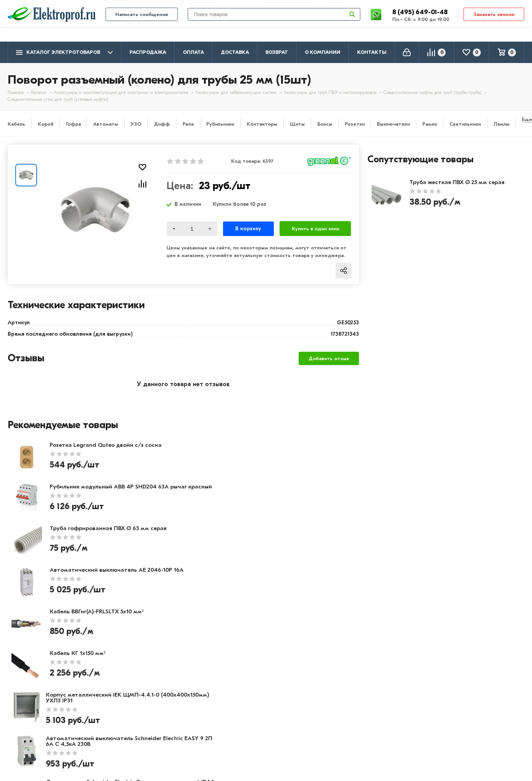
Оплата (193, 52)
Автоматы (106, 124)
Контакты (372, 52)
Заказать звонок (494, 27)
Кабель (16, 124)
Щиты (297, 124)
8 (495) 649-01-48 (421, 25)
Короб (46, 124)
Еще (527, 119)
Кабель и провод (239, 677)
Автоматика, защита (245, 710)
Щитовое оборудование (251, 699)
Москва (449, 717)
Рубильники (220, 124)
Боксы (325, 124)
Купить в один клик (315, 229)
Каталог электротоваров (64, 53)
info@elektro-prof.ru (496, 6)
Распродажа (148, 52)
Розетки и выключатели (250, 688)
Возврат (277, 52)
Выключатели (393, 124)
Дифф (162, 124)
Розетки (355, 124)
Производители (31, 688)
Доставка (235, 52)
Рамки (430, 124)
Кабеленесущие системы (251, 721)
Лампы (501, 124)
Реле (188, 124)
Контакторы (262, 124)
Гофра (74, 124)
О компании (323, 52)
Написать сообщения (141, 27)
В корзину (248, 229)
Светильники (465, 124)
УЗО (136, 124)
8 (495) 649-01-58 (463, 687)
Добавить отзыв (329, 358)
